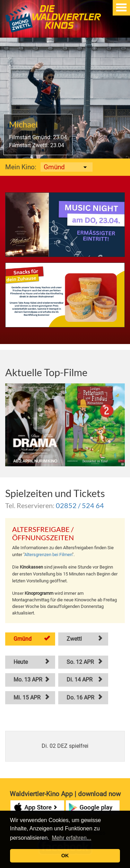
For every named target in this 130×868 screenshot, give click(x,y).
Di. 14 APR (80, 680)
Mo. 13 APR (28, 680)
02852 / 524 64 (80, 505)
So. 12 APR (80, 662)
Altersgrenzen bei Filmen (48, 555)
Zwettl (74, 639)
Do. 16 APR (80, 698)
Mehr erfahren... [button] (71, 838)
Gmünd (23, 639)
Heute (21, 662)
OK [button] (65, 856)
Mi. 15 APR (27, 698)
